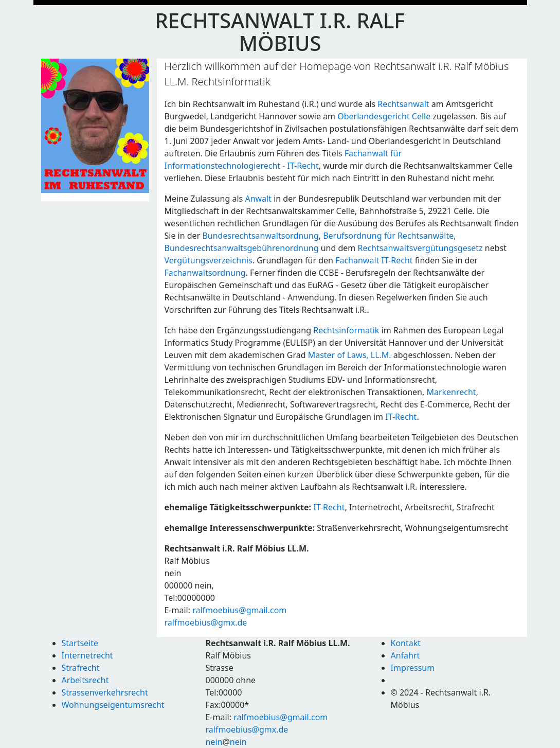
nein (214, 742)
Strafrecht (81, 668)
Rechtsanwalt (403, 104)
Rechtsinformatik (346, 330)
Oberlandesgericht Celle (384, 116)
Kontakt (406, 643)
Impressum (413, 668)
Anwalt (258, 199)
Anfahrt (405, 655)
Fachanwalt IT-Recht (374, 260)
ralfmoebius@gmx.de (206, 622)
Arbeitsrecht (85, 680)
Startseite (80, 643)
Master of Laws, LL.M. (350, 355)
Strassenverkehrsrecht (105, 692)
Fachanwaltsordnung (205, 273)
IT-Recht (401, 417)
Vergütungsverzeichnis (209, 260)
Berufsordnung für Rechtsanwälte (388, 236)
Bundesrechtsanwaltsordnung (260, 236)
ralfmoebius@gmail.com (239, 610)
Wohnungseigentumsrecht (113, 705)
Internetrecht (87, 655)
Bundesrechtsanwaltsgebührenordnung (242, 248)
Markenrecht (451, 392)
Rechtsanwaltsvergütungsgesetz (420, 248)
